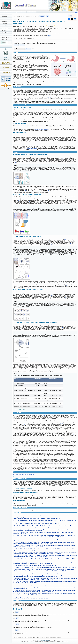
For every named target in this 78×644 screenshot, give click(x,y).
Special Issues (4, 40)
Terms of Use (66, 641)
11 (49, 97)
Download (28, 49)
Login (29, 12)
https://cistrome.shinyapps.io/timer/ (42, 129)
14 (64, 239)
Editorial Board (5, 33)
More (49, 36)
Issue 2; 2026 (4, 26)
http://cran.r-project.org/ (32, 149)
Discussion (6, 55)
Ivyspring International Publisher (42, 640)
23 (24, 424)
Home (2, 12)
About (7, 12)
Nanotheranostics (6, 75)
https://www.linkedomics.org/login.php (39, 127)
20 (61, 423)
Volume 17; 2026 (5, 28)
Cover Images (4, 35)
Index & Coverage (5, 37)
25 (61, 439)
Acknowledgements (6, 58)
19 (50, 422)
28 (63, 439)
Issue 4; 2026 (4, 21)
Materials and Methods (6, 52)
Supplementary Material (6, 56)
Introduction (6, 50)
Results (6, 53)
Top (6, 49)
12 (50, 97)
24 (73, 434)
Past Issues (4, 30)
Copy (16, 45)
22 (62, 423)
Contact (34, 12)
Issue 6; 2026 (4, 17)
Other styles (22, 45)
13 (29, 142)
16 (66, 239)
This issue (42, 16)
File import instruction (36, 49)
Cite (47, 16)
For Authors (13, 12)
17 (45, 415)
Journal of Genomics (6, 72)
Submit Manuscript (22, 12)
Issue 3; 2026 (4, 23)
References (6, 59)
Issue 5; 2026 (4, 19)
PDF (70, 16)
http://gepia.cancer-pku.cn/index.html (65, 127)
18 (49, 422)
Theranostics (6, 70)
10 (55, 96)
